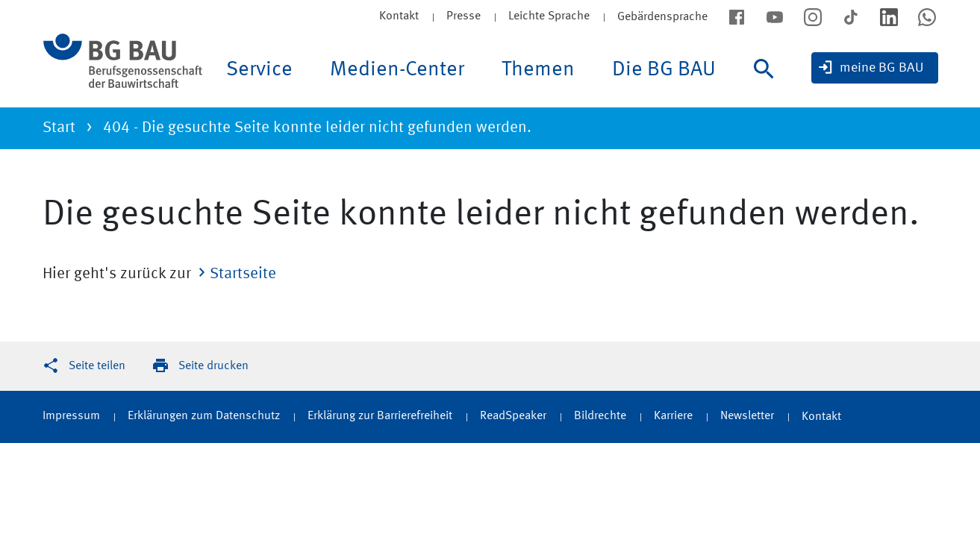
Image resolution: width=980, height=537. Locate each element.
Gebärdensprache (662, 17)
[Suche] (768, 83)
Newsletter (747, 416)
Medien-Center (397, 70)
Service (259, 70)
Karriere (673, 416)
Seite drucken (213, 366)
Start (59, 128)
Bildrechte (600, 416)
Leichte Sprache (549, 16)
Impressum (71, 416)
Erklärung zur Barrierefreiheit (380, 416)
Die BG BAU (664, 70)
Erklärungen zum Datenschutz (204, 416)
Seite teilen (97, 366)
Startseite (243, 274)
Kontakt (399, 16)
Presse (464, 16)
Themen (538, 70)
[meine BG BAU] (875, 68)
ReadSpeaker (513, 416)
